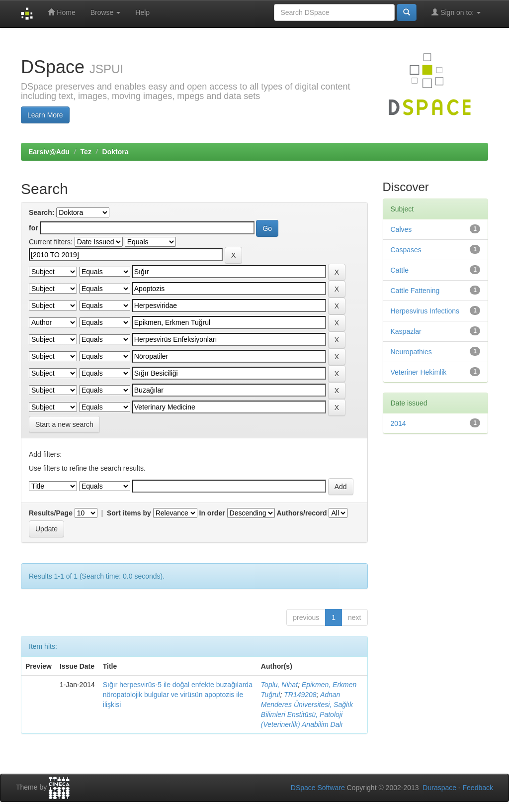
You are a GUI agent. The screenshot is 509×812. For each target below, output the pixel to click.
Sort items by (129, 513)
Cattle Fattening (415, 291)
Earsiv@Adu (49, 152)
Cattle (400, 270)
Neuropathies (411, 352)
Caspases (406, 250)
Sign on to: (456, 12)
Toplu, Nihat (279, 685)
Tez (86, 152)
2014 (398, 423)
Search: (42, 212)
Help (142, 12)
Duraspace (439, 788)
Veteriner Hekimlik (419, 372)
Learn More (45, 115)
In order (212, 513)
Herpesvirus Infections (425, 311)
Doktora (116, 152)
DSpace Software (318, 788)
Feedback (478, 788)
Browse (106, 12)
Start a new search (64, 424)
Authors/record (301, 513)
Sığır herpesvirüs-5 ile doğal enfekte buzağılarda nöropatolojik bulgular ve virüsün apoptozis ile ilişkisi (178, 695)
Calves (401, 229)
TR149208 (300, 695)
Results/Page (51, 513)
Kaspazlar (406, 331)
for (34, 228)
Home (61, 12)
